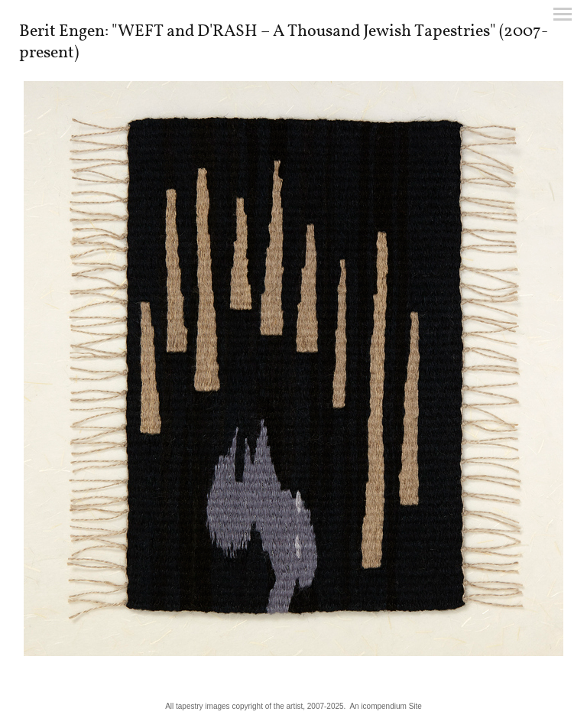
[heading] (293, 54)
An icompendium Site (386, 706)
